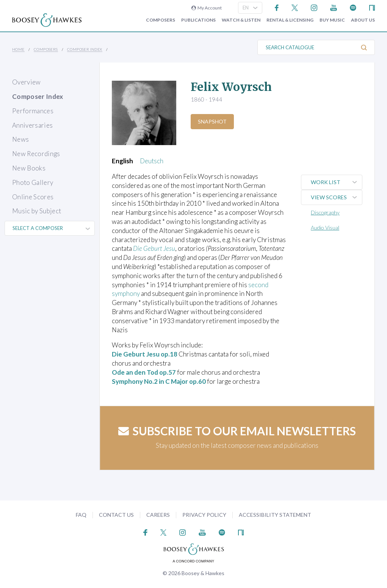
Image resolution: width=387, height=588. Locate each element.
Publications (198, 20)
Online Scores (33, 197)
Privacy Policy (204, 515)
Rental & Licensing (290, 20)
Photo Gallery (33, 182)
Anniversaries (32, 125)
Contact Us (116, 515)
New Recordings (36, 154)
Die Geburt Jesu (154, 248)
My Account (207, 8)
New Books (29, 168)
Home (18, 49)
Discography (325, 212)
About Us (363, 20)
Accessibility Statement (275, 515)
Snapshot (212, 121)
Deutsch (152, 161)
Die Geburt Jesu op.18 (145, 354)
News (20, 139)
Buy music (332, 20)
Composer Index (85, 49)
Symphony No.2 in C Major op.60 (160, 381)
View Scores (336, 197)
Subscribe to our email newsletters (237, 431)
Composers (161, 20)
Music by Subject (37, 211)
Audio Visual (325, 228)
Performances (33, 111)
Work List (336, 182)
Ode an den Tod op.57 (144, 372)
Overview (27, 82)
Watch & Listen (241, 20)
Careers (158, 515)
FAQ (81, 515)
